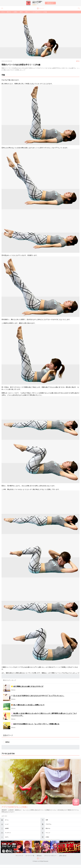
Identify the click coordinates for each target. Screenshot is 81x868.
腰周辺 (21, 12)
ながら (7, 837)
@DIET (40, 8)
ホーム (7, 820)
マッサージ (8, 833)
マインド (48, 833)
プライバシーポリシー (50, 856)
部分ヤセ (48, 828)
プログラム (49, 824)
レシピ (7, 824)
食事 (47, 820)
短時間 (7, 828)
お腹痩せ (15, 12)
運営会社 (39, 856)
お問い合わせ (63, 856)
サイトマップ (19, 856)
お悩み (47, 837)
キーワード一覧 (30, 856)
